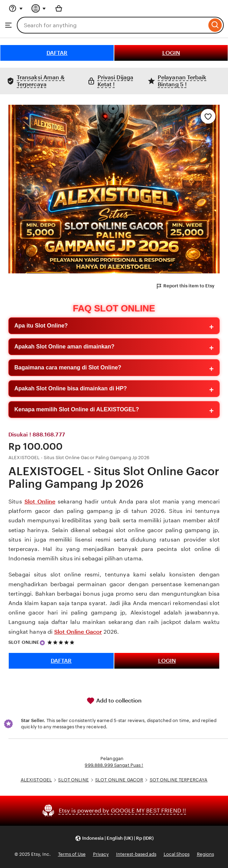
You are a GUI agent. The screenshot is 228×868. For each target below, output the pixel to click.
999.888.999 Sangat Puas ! (114, 765)
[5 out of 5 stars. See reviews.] (62, 642)
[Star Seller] (42, 643)
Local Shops (177, 854)
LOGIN (171, 53)
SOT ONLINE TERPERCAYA (179, 780)
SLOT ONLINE (24, 642)
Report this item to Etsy (185, 286)
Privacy (101, 854)
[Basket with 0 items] (59, 8)
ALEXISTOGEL (36, 780)
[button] (114, 838)
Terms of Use (72, 854)
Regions (205, 854)
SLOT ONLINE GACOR (119, 780)
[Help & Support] (16, 8)
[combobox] (112, 25)
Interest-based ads (136, 854)
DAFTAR (57, 53)
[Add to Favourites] (208, 116)
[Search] (215, 25)
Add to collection (114, 701)
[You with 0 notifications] (39, 8)
